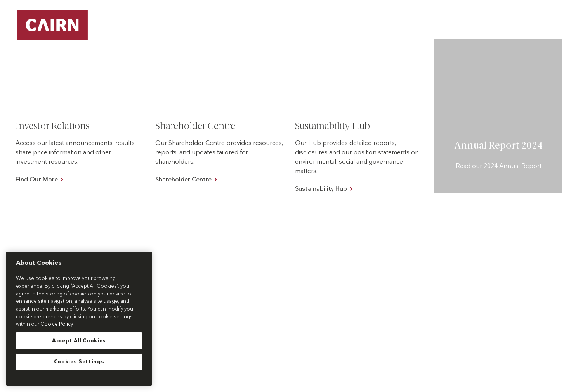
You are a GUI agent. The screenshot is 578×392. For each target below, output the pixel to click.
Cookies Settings (79, 362)
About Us (372, 31)
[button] (338, 31)
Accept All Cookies (79, 341)
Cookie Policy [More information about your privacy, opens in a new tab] (57, 324)
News (562, 15)
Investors (544, 31)
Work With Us (487, 31)
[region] (79, 319)
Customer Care (521, 15)
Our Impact (426, 31)
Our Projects (316, 31)
